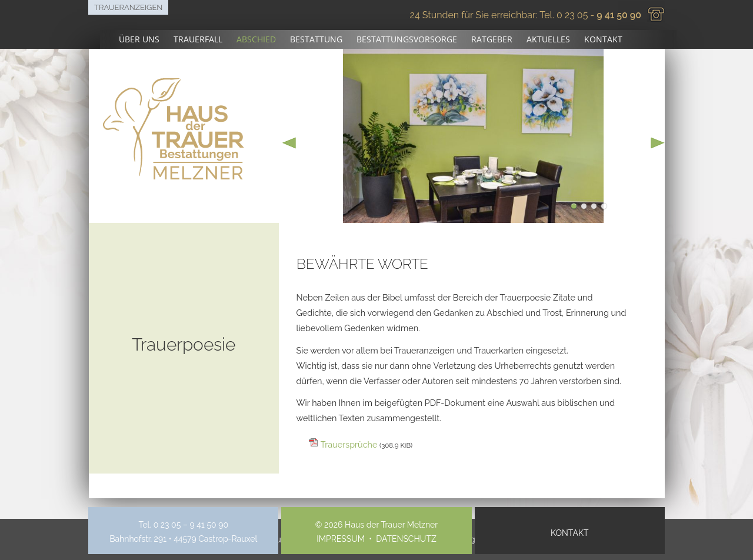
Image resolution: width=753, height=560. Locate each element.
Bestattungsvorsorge (407, 39)
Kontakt (603, 39)
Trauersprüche (366, 444)
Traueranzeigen (128, 7)
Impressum (341, 539)
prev (289, 143)
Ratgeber (492, 39)
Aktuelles (548, 39)
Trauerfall (198, 39)
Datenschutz (406, 539)
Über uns (139, 39)
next (658, 143)
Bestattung (316, 39)
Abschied (256, 39)
